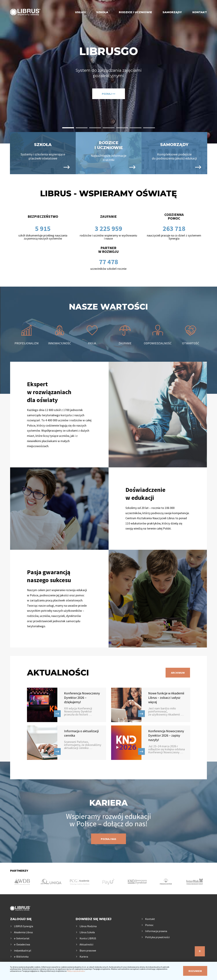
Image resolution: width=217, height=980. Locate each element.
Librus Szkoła (87, 932)
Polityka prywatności (157, 937)
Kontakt (200, 12)
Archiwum (178, 673)
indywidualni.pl (23, 950)
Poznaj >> (109, 94)
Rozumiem (195, 971)
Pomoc (149, 925)
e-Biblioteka (21, 957)
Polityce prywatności (76, 971)
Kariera (84, 957)
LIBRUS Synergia (24, 926)
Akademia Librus (23, 932)
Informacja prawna (156, 931)
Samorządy (172, 12)
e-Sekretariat (22, 938)
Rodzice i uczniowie (135, 12)
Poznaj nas (108, 839)
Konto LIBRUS (88, 938)
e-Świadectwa (22, 944)
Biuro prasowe (88, 950)
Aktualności (86, 944)
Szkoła (102, 12)
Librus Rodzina (88, 926)
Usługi (80, 12)
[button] (68, 128)
